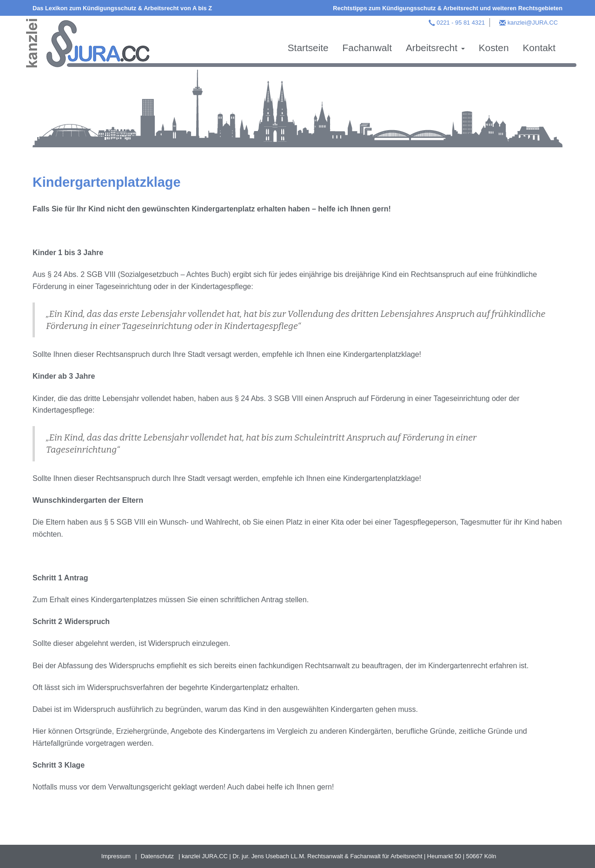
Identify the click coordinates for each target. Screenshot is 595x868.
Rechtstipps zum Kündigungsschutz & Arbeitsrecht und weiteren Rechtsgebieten (448, 8)
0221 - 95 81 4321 (461, 23)
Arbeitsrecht (435, 48)
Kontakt (539, 48)
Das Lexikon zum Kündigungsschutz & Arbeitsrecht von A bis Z (122, 8)
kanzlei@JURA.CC (533, 23)
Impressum (116, 856)
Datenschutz (157, 856)
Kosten (494, 48)
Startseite (308, 48)
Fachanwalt (367, 48)
